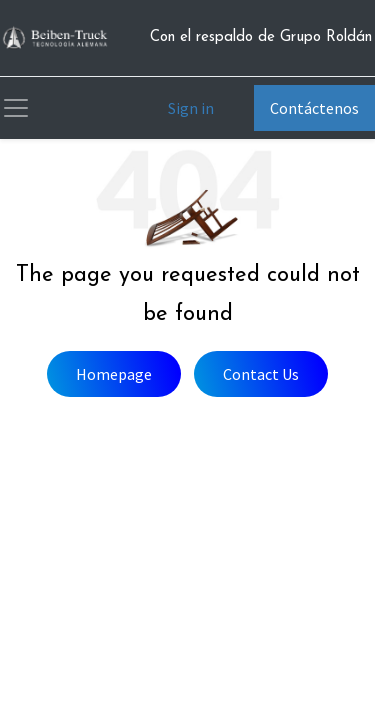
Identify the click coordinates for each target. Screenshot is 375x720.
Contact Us (261, 374)
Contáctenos (314, 108)
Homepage (114, 374)
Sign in (191, 108)
